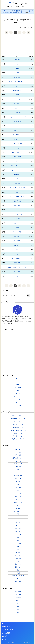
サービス (18, 523)
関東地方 (18, 604)
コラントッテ (17, 148)
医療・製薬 (18, 496)
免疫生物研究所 (17, 77)
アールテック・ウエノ (17, 214)
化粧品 (18, 499)
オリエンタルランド (18, 396)
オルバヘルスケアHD (17, 166)
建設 (18, 570)
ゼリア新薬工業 (17, 121)
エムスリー (18, 399)
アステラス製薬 (17, 232)
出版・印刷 (18, 479)
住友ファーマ (17, 113)
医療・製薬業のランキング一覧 (21, 11)
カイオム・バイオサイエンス (17, 82)
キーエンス (18, 405)
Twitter (4, 639)
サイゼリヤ (18, 388)
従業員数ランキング (18, 433)
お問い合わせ (6, 627)
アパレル (18, 493)
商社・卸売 (18, 582)
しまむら (18, 391)
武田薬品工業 (17, 201)
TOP (3, 624)
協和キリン (17, 210)
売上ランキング (18, 421)
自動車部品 (18, 487)
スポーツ (18, 505)
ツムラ (17, 161)
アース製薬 (17, 219)
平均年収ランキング (18, 415)
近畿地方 (18, 601)
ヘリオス (17, 254)
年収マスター (17, 3)
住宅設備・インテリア (18, 576)
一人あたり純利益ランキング (18, 430)
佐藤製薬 (17, 95)
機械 (18, 485)
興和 (17, 250)
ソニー (18, 379)
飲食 (18, 514)
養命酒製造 (17, 60)
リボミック (17, 223)
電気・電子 (18, 555)
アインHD (17, 241)
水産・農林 (18, 532)
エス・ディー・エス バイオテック (17, 117)
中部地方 (18, 607)
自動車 (18, 482)
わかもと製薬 (17, 90)
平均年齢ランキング (18, 436)
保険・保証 (18, 455)
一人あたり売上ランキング (18, 424)
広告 (18, 470)
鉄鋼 (18, 541)
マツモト (17, 276)
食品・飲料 (18, 529)
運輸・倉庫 (18, 567)
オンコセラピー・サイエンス (17, 188)
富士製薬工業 (17, 192)
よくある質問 (6, 633)
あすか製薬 (17, 183)
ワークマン (18, 382)
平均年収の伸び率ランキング (18, 418)
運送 (18, 561)
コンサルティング (18, 511)
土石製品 (18, 543)
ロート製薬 (17, 272)
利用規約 (5, 636)
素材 (18, 549)
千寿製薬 (17, 68)
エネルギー (18, 535)
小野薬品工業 (17, 139)
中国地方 (18, 598)
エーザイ (17, 130)
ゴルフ (18, 526)
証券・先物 (18, 452)
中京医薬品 (17, 205)
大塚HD (17, 126)
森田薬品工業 (17, 157)
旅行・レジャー (18, 517)
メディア (18, 467)
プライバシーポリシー (8, 630)
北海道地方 (18, 592)
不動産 (18, 573)
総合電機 (18, 552)
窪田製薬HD (17, 135)
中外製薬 (17, 174)
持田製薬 (17, 228)
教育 (18, 490)
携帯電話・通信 (18, 476)
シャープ (18, 402)
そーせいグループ (17, 170)
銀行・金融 (18, 449)
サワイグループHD (17, 144)
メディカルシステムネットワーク (17, 267)
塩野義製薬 (17, 263)
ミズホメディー (17, 108)
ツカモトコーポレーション (17, 64)
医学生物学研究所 (17, 258)
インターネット (18, 461)
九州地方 (18, 612)
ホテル (18, 520)
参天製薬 (17, 104)
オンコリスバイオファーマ (17, 197)
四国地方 (18, 610)
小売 (18, 579)
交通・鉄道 (18, 564)
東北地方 (18, 595)
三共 (17, 86)
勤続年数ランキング (18, 439)
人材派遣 (18, 508)
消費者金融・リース (18, 458)
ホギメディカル (17, 179)
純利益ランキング (18, 427)
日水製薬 (17, 73)
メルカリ (18, 385)
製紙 (18, 546)
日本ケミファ (17, 245)
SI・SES (18, 473)
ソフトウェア (18, 464)
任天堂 (18, 393)
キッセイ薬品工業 (17, 152)
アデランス (17, 99)
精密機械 (18, 558)
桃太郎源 (17, 236)
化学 (18, 538)
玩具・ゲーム (18, 502)
